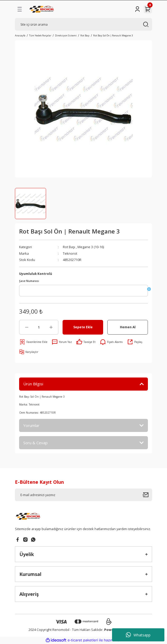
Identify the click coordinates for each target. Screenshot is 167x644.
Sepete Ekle (83, 327)
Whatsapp (138, 635)
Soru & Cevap (35, 443)
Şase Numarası (29, 281)
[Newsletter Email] (83, 495)
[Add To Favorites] (33, 342)
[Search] (83, 24)
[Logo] (42, 9)
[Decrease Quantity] (27, 327)
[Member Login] (137, 9)
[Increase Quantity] (51, 327)
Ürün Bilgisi (33, 384)
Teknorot (70, 253)
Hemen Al (128, 327)
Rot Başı (69, 247)
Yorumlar (31, 425)
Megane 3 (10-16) (91, 247)
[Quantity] (39, 327)
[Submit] (147, 495)
